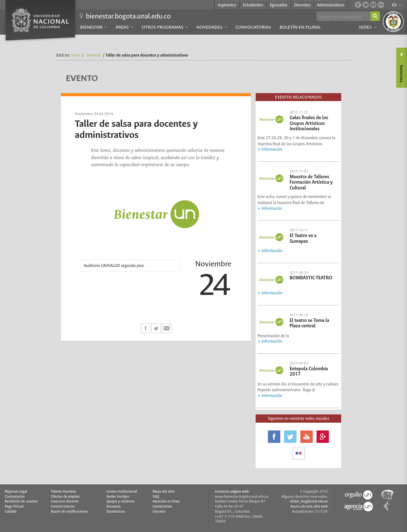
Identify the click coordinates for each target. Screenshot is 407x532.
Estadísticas (116, 512)
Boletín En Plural (300, 27)
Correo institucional (122, 491)
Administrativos (331, 5)
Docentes (302, 5)
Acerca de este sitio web (309, 506)
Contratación (15, 497)
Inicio (76, 55)
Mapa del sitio (164, 491)
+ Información (270, 149)
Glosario (159, 512)
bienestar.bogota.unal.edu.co (128, 16)
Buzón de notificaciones (69, 512)
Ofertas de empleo (65, 497)
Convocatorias (253, 27)
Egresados (279, 5)
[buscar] (343, 17)
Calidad (10, 512)
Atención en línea (166, 501)
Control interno (63, 506)
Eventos (94, 55)
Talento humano (63, 491)
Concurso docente (65, 501)
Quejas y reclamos (121, 501)
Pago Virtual (14, 506)
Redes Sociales (118, 497)
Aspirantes (227, 5)
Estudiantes (253, 5)
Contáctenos (162, 506)
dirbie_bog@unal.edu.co (309, 501)
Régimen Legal (16, 491)
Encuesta (114, 506)
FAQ (156, 497)
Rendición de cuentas (21, 501)
